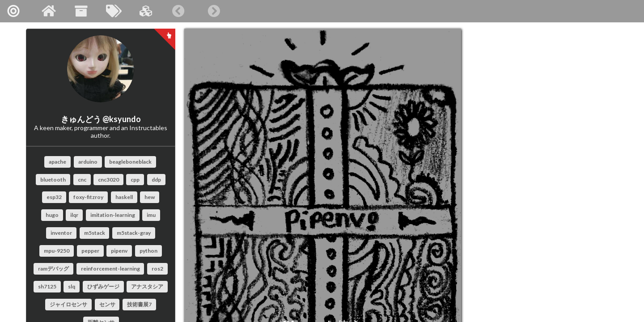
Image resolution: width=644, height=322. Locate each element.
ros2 (157, 269)
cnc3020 (108, 180)
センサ (107, 304)
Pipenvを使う (292, 251)
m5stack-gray (134, 233)
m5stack (95, 233)
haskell (124, 197)
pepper (90, 251)
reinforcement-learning (110, 269)
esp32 (54, 197)
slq (72, 286)
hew (150, 197)
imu (151, 215)
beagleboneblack (130, 162)
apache (57, 162)
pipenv (119, 251)
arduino (88, 162)
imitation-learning (113, 215)
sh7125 (47, 286)
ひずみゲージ (103, 286)
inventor (61, 233)
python (148, 251)
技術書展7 (139, 304)
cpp (135, 180)
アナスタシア (147, 286)
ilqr (74, 215)
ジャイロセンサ (68, 304)
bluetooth (53, 180)
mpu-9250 (57, 251)
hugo (52, 215)
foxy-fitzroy (88, 197)
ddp (156, 180)
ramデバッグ (53, 269)
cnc (82, 180)
